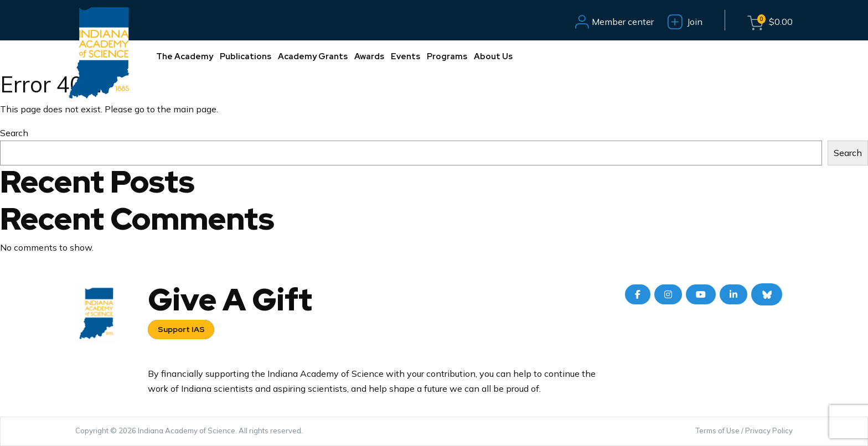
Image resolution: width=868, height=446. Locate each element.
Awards (369, 56)
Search (14, 133)
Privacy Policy (769, 431)
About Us (493, 56)
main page (195, 109)
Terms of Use (718, 431)
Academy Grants (313, 56)
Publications (246, 56)
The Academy (185, 56)
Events (405, 56)
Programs (447, 56)
